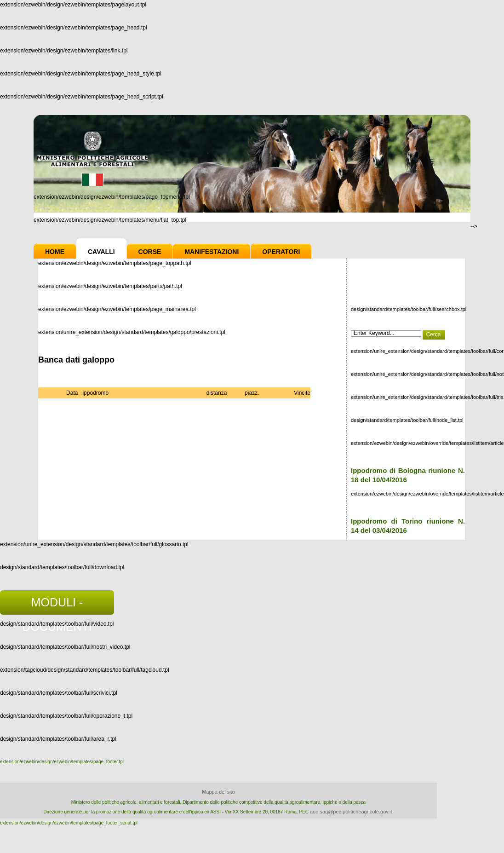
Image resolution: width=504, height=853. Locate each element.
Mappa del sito (218, 792)
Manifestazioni (212, 252)
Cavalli (101, 252)
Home (55, 252)
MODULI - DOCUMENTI (57, 605)
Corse (150, 252)
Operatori (281, 252)
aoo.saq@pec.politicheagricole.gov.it (351, 812)
